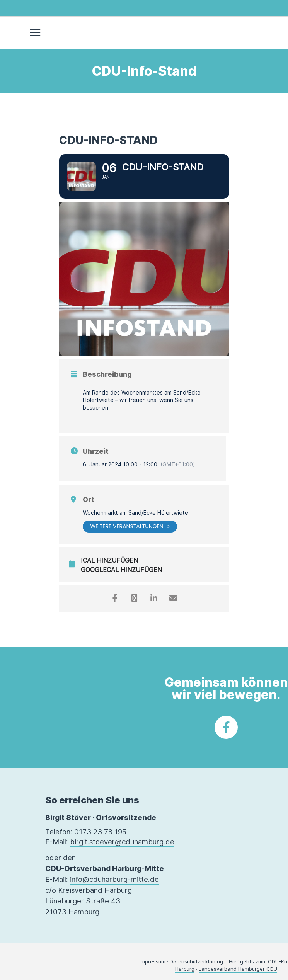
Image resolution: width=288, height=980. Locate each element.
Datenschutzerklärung (196, 961)
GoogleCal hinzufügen (121, 570)
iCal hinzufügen (109, 561)
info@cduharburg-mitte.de (114, 879)
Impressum (153, 961)
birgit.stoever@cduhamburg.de (122, 842)
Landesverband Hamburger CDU (238, 969)
